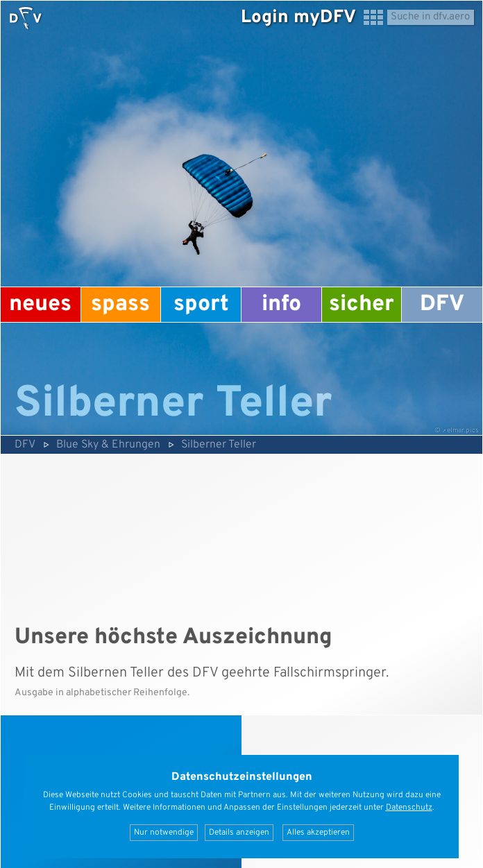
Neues (40, 305)
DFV (442, 305)
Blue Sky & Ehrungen (108, 445)
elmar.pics (463, 431)
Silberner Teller (219, 445)
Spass (120, 305)
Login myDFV (298, 18)
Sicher (362, 305)
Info (281, 305)
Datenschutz (409, 808)
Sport (201, 305)
